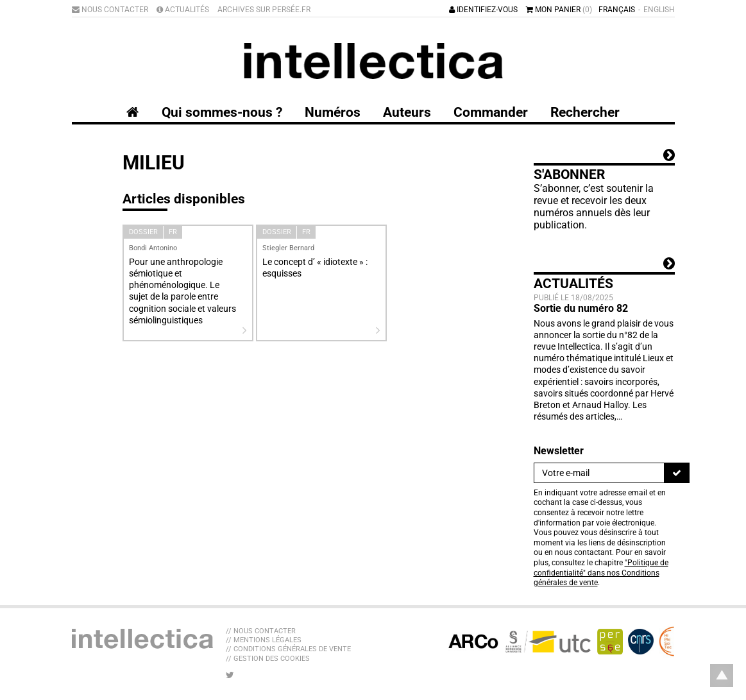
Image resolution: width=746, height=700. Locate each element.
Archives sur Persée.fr (264, 10)
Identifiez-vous (483, 10)
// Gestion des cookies (268, 659)
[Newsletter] (599, 473)
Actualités (183, 10)
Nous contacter (110, 10)
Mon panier (559, 10)
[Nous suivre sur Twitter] (230, 675)
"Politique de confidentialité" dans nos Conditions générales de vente (601, 573)
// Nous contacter (261, 631)
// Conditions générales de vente (288, 649)
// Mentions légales (264, 640)
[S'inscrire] (677, 473)
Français (617, 10)
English (659, 10)
